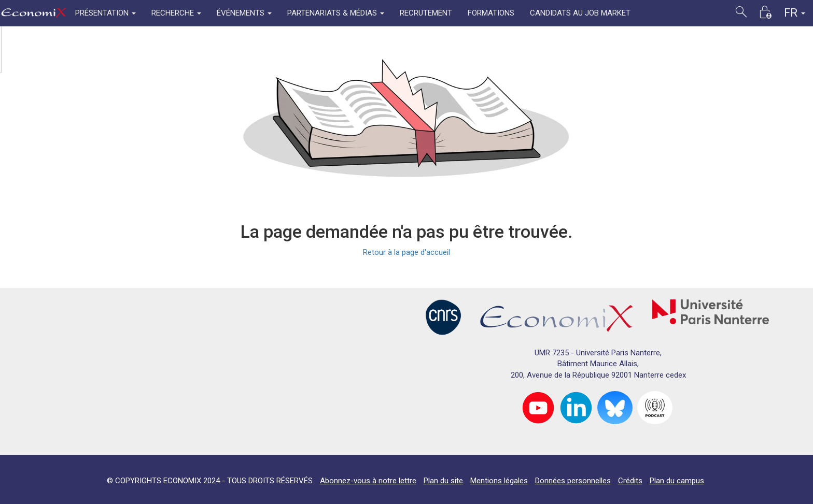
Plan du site (443, 481)
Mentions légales (499, 481)
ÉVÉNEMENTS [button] (244, 13)
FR (795, 13)
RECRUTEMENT (426, 13)
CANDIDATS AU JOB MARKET (580, 13)
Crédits (630, 481)
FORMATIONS (491, 13)
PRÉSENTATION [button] (106, 13)
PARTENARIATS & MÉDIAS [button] (336, 13)
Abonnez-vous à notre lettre (368, 481)
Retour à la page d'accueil (406, 252)
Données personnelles (573, 481)
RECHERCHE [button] (176, 13)
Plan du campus (677, 481)
